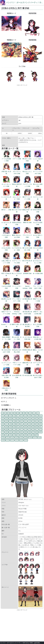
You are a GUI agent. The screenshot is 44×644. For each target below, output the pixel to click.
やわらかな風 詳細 (38, 248)
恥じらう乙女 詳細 (17, 273)
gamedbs (37, 643)
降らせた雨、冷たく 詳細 (17, 337)
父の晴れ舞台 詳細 (27, 299)
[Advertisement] (22, 100)
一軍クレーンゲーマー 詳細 (17, 363)
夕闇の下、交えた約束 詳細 (38, 312)
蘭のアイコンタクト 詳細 (27, 197)
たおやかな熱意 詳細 (6, 286)
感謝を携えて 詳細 (27, 363)
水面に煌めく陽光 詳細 (6, 375)
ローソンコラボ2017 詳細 (38, 171)
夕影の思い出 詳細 (6, 171)
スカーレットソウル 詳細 (17, 261)
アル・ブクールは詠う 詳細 (38, 286)
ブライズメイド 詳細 (27, 235)
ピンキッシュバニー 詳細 (6, 363)
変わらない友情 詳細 (38, 184)
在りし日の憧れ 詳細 (38, 324)
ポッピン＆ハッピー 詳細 (6, 184)
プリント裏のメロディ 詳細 (17, 299)
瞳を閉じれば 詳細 (6, 299)
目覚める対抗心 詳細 (17, 222)
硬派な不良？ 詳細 (27, 210)
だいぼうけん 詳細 (6, 222)
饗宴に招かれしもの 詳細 (17, 235)
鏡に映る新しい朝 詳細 (27, 324)
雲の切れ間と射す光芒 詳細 (27, 312)
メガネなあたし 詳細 (6, 235)
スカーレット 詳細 (38, 197)
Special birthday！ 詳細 (27, 286)
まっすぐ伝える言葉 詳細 (27, 337)
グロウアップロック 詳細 (27, 184)
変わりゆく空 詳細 (17, 210)
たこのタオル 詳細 (6, 197)
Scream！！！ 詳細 (6, 324)
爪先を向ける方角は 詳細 (17, 350)
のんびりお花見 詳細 (38, 222)
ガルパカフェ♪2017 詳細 (17, 171)
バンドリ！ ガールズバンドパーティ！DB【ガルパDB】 (17, 643)
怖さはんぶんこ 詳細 (27, 171)
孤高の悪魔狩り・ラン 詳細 (6, 337)
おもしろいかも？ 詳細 (17, 197)
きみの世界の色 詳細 (17, 375)
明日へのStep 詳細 (6, 273)
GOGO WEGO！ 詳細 (38, 210)
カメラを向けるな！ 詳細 (17, 248)
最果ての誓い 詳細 (17, 324)
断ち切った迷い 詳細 (27, 159)
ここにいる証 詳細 (38, 159)
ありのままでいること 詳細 (38, 261)
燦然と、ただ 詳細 (38, 350)
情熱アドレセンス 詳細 (38, 299)
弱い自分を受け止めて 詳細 (6, 350)
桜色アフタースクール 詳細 (6, 312)
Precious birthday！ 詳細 (17, 312)
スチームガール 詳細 (38, 363)
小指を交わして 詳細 (6, 388)
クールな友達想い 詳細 (6, 159)
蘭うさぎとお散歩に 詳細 (27, 248)
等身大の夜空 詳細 (17, 184)
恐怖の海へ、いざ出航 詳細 (38, 337)
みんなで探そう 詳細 (38, 235)
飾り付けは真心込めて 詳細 (38, 375)
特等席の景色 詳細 (27, 350)
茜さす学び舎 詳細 (27, 261)
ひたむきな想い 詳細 (6, 248)
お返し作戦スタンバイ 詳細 (6, 261)
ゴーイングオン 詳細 (17, 286)
